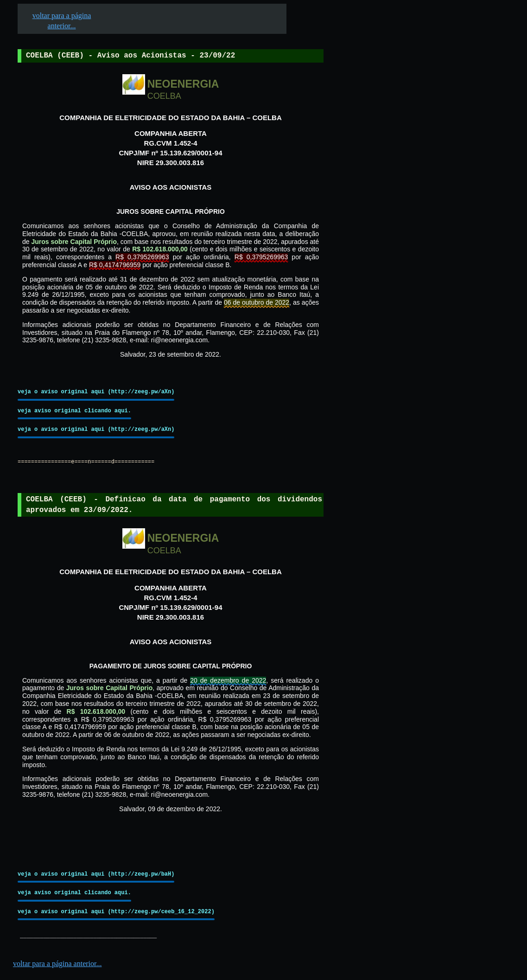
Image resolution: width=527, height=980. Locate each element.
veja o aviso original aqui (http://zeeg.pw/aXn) (96, 392)
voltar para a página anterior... (57, 964)
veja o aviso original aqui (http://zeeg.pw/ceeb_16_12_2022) (116, 912)
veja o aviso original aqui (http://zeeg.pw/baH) (96, 874)
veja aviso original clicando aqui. (74, 411)
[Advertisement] (394, 288)
